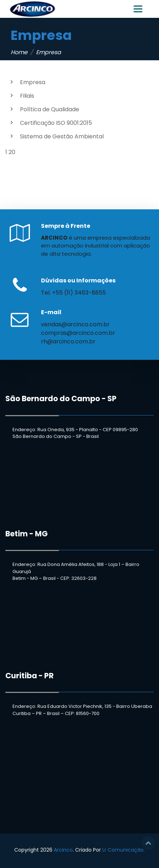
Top (148, 843)
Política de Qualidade (50, 109)
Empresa (33, 82)
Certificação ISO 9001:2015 (56, 123)
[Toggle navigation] (138, 9)
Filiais (27, 96)
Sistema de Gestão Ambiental (62, 136)
